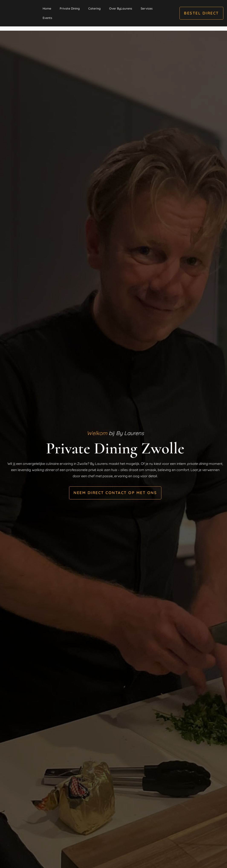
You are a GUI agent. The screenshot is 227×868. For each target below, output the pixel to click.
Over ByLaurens (121, 9)
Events (47, 18)
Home (47, 9)
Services (147, 9)
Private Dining (70, 9)
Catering (94, 9)
